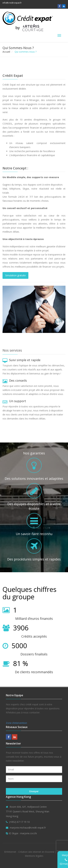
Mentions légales (34, 856)
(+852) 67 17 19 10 (19, 822)
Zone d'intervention (16, 723)
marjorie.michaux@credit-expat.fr (28, 828)
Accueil (6, 52)
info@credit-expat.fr (12, 3)
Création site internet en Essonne (36, 852)
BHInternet (10, 852)
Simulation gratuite (15, 275)
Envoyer (34, 791)
